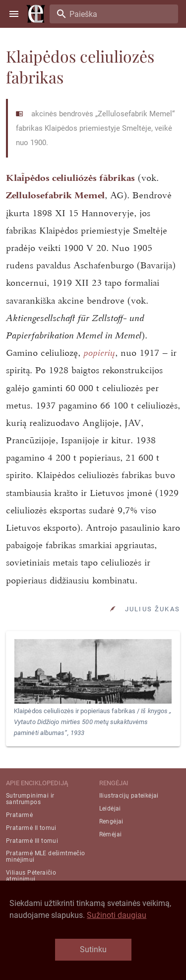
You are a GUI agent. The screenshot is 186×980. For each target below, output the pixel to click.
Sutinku (93, 949)
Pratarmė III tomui (32, 841)
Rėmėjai (111, 834)
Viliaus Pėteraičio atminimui (31, 876)
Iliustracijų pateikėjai (129, 796)
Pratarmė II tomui (31, 828)
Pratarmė (19, 815)
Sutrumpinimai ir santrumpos (30, 799)
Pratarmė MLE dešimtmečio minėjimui (46, 857)
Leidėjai (110, 809)
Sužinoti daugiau (117, 915)
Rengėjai (111, 821)
